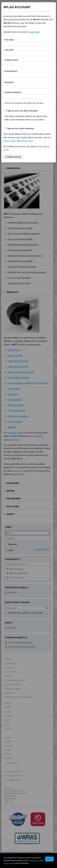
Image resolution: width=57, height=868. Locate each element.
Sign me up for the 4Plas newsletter (23, 111)
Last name (9, 50)
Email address (11, 71)
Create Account (13, 157)
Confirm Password (13, 92)
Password (9, 82)
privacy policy (35, 860)
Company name (11, 60)
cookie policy (8, 863)
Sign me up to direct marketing (21, 129)
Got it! (49, 859)
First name (9, 40)
